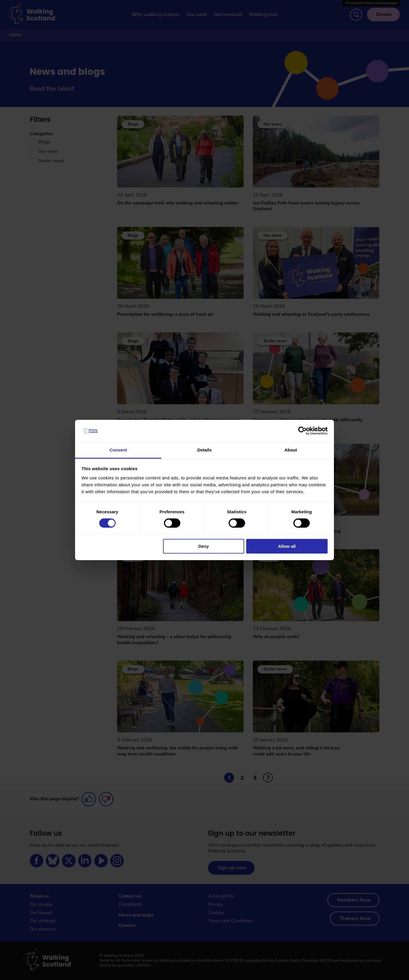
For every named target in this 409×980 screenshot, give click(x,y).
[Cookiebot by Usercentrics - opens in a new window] (302, 431)
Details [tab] (205, 450)
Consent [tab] (118, 450)
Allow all (287, 546)
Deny (203, 546)
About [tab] (291, 450)
